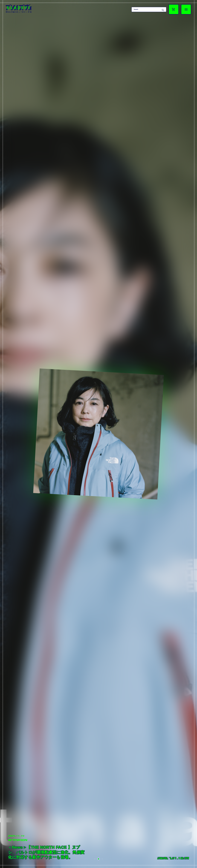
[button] (95, 859)
